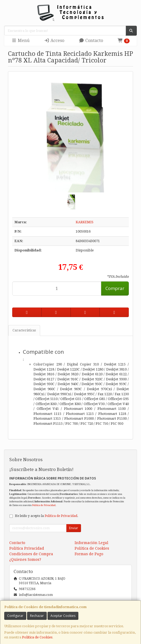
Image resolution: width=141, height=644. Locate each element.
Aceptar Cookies (63, 616)
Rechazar (37, 616)
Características (24, 330)
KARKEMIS (85, 222)
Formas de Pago (89, 554)
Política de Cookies (37, 637)
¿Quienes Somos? (25, 559)
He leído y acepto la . (46, 516)
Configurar (15, 616)
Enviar (74, 528)
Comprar (115, 288)
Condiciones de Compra (31, 554)
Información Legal (91, 543)
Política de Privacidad (44, 505)
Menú (20, 41)
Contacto (91, 41)
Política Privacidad (27, 548)
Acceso (54, 41)
